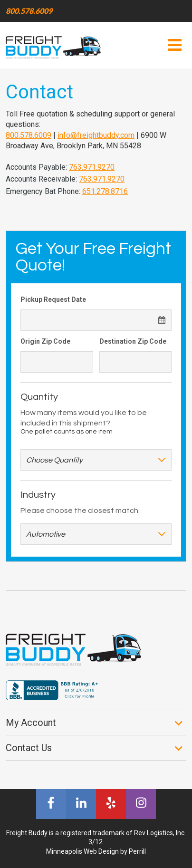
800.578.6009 (29, 11)
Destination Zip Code (133, 341)
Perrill (137, 851)
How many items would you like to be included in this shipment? (84, 418)
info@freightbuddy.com (96, 135)
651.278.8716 (105, 191)
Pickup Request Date (53, 299)
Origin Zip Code (45, 341)
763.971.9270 (92, 167)
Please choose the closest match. (80, 511)
